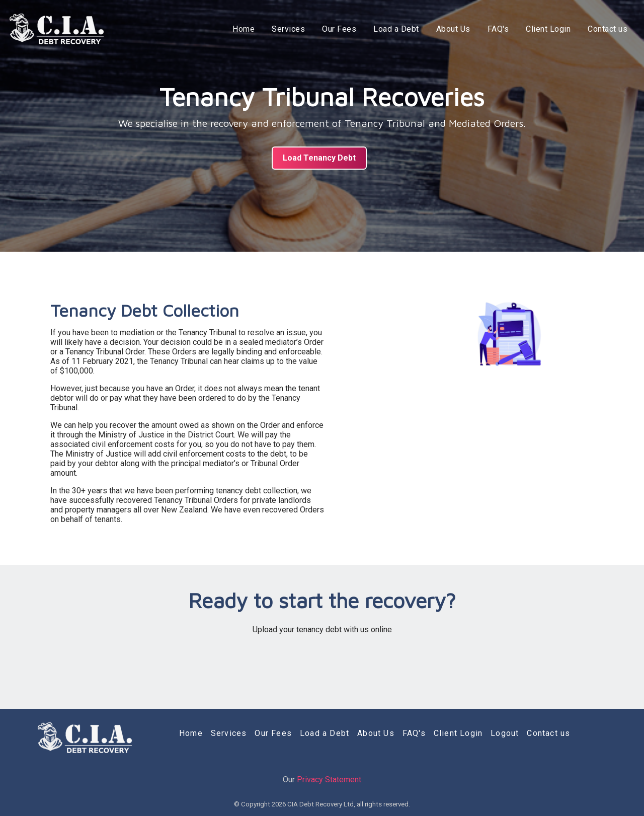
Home (244, 29)
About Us (453, 29)
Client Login (548, 29)
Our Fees (339, 29)
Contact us (608, 29)
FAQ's (498, 29)
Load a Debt (396, 29)
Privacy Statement (329, 780)
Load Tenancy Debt (319, 158)
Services (288, 29)
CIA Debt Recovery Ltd (320, 804)
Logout (505, 733)
